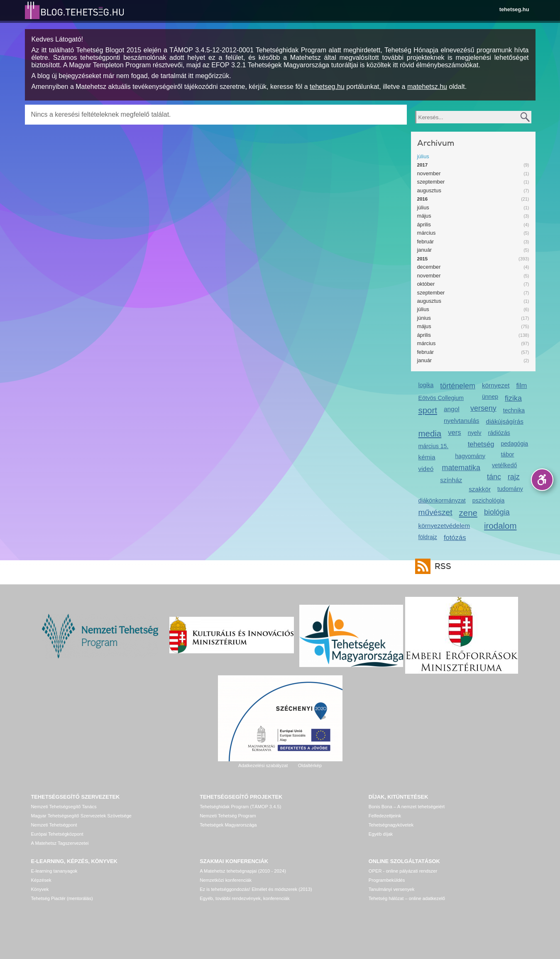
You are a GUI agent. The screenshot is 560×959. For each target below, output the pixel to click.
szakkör (480, 489)
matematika (461, 468)
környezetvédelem (444, 526)
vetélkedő (504, 465)
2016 (423, 199)
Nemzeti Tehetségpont (54, 825)
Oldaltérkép (310, 765)
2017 (423, 165)
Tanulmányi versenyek (392, 889)
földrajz (428, 537)
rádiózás (499, 433)
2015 (423, 259)
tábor (507, 454)
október (426, 284)
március (427, 233)
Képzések (41, 880)
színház (451, 480)
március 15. (434, 446)
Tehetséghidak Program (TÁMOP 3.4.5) (240, 807)
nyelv (475, 433)
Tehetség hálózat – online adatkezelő (407, 898)
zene (468, 513)
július (423, 156)
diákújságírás (505, 421)
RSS (441, 566)
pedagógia (514, 444)
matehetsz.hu (427, 87)
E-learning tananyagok (54, 871)
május (424, 216)
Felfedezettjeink (385, 816)
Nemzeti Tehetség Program (228, 816)
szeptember (431, 182)
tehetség (481, 444)
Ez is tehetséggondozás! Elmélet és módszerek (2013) (256, 889)
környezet (496, 385)
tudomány (510, 489)
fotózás (455, 538)
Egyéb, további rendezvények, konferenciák (245, 898)
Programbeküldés (387, 880)
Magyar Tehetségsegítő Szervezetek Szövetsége (81, 816)
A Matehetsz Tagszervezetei (60, 843)
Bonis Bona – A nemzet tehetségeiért (407, 807)
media (430, 433)
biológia (497, 512)
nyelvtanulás (461, 421)
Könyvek (40, 889)
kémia (427, 457)
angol (452, 409)
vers (454, 433)
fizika (513, 398)
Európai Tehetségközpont (57, 834)
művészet (435, 512)
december (429, 267)
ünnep (490, 397)
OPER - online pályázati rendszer (403, 871)
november (429, 173)
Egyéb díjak (381, 834)
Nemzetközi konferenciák (226, 880)
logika (426, 385)
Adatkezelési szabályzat (263, 765)
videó (426, 469)
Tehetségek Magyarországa (228, 825)
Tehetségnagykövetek (391, 825)
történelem (458, 386)
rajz (514, 477)
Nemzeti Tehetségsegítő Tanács (64, 807)
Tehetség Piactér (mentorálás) (62, 898)
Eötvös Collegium (441, 398)
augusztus (429, 190)
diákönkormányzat (442, 500)
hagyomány (470, 456)
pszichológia (488, 500)
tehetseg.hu (514, 9)
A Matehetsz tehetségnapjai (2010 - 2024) (243, 871)
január (425, 250)
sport (428, 410)
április (424, 224)
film (521, 386)
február (426, 242)
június (424, 318)
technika (514, 410)
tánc (494, 477)
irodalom (500, 526)
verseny (483, 408)
